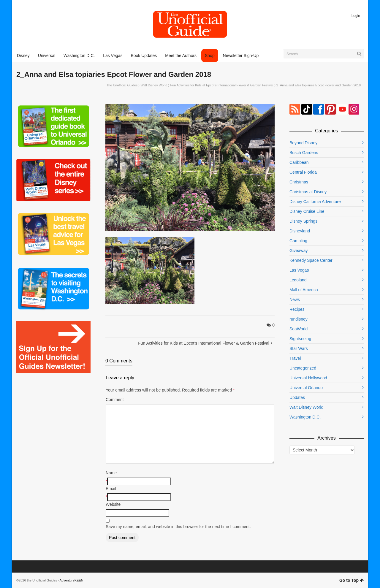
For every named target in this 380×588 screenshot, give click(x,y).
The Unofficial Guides (122, 85)
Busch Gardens (304, 153)
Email (111, 489)
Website (113, 504)
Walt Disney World (154, 85)
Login (356, 16)
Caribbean (299, 162)
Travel (295, 358)
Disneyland (300, 231)
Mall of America (304, 290)
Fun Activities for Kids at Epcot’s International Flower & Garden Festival (222, 85)
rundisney (299, 319)
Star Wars (299, 348)
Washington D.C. (305, 417)
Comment (115, 400)
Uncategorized (303, 368)
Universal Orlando (306, 388)
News (295, 299)
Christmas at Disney (308, 192)
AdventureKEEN (72, 580)
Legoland (298, 280)
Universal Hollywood (308, 378)
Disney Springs (303, 221)
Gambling (298, 241)
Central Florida (303, 172)
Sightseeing (300, 339)
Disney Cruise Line (307, 211)
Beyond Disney (303, 143)
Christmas (299, 182)
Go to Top (351, 580)
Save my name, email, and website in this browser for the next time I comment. (178, 527)
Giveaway (299, 251)
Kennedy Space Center (311, 260)
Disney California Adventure (315, 202)
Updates (297, 397)
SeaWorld (299, 329)
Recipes (297, 309)
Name (111, 473)
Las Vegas (299, 270)
